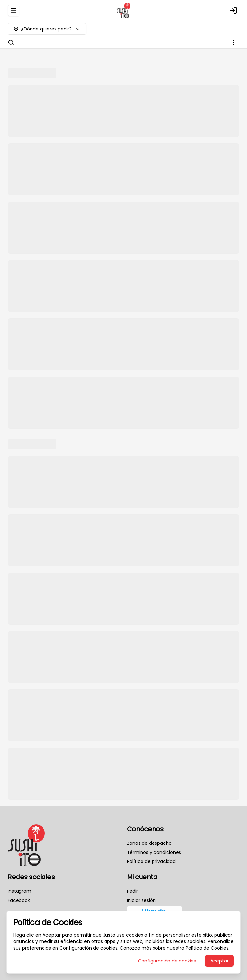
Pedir (132, 891)
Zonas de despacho (149, 843)
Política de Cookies (207, 948)
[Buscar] (11, 42)
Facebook (19, 900)
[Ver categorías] (233, 42)
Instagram (19, 891)
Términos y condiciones (154, 852)
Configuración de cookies (167, 961)
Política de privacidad (151, 861)
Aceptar (219, 961)
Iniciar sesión (141, 900)
